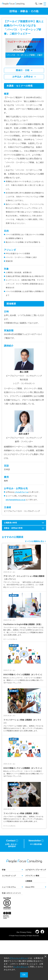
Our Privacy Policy (24, 932)
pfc (16, 500)
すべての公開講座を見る (34, 541)
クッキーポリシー (21, 967)
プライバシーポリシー (19, 958)
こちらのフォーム (21, 492)
